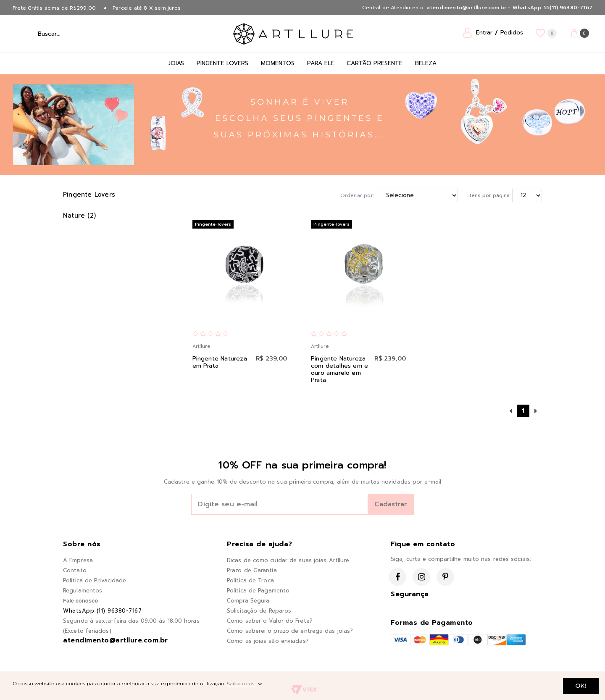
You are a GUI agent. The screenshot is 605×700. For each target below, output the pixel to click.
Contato (75, 570)
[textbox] (71, 34)
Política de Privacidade (95, 580)
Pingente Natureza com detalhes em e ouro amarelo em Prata (339, 369)
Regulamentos (83, 591)
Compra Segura (248, 601)
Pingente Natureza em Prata (220, 362)
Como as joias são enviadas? (268, 641)
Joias (176, 63)
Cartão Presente (375, 63)
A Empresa (78, 560)
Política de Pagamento (258, 591)
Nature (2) (79, 216)
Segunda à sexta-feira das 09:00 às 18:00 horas (131, 621)
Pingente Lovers (222, 63)
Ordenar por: (357, 195)
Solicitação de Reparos (259, 611)
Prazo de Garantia (252, 570)
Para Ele (321, 63)
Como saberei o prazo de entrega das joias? (290, 631)
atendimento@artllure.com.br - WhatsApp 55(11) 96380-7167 (509, 8)
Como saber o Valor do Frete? (270, 621)
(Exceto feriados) (87, 631)
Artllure (201, 346)
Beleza (426, 63)
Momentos (278, 63)
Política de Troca (250, 580)
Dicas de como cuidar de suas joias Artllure (288, 560)
